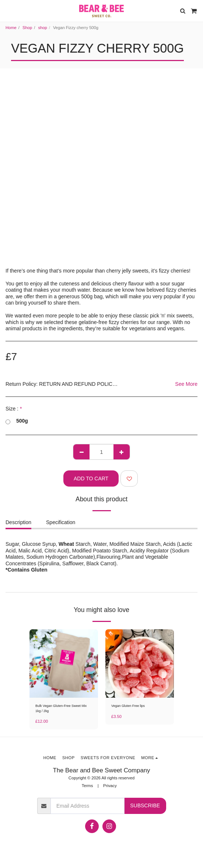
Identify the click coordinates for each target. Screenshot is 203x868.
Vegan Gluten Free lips (128, 706)
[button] (8, 11)
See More (186, 384)
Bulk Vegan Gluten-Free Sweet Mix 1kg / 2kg (61, 708)
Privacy (110, 786)
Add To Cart (91, 479)
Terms (87, 786)
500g (17, 421)
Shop (27, 28)
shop (42, 28)
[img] (64, 664)
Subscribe (145, 805)
